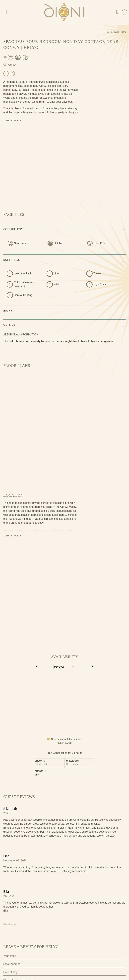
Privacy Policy (11, 949)
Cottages (115, 32)
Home (107, 32)
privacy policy (79, 955)
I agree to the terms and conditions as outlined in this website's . (45, 955)
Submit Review (19, 965)
